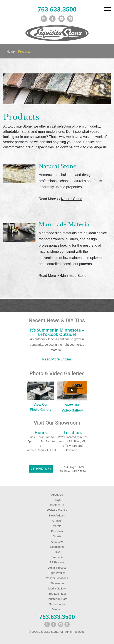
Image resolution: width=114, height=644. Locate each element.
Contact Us (57, 505)
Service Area (57, 604)
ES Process (57, 562)
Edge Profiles (57, 573)
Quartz (57, 536)
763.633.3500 (57, 9)
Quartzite (57, 542)
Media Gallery (57, 588)
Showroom (57, 583)
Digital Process (57, 568)
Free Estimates (57, 594)
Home (11, 51)
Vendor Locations (57, 578)
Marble (57, 526)
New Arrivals (57, 515)
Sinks (57, 552)
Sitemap (57, 609)
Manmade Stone (74, 276)
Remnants (57, 557)
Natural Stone (72, 199)
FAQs (57, 500)
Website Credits (57, 510)
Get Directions (41, 469)
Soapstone (57, 547)
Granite (57, 521)
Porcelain (57, 531)
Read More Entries (57, 359)
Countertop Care (57, 599)
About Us (57, 495)
